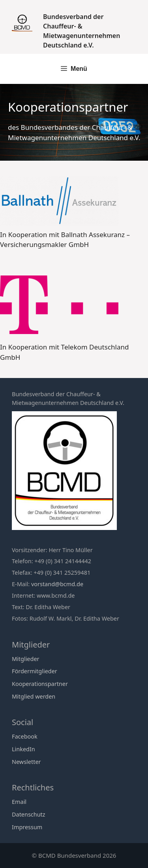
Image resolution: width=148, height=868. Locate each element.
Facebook (25, 736)
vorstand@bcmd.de (57, 584)
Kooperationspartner (40, 684)
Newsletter (26, 762)
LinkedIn (23, 749)
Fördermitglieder (35, 671)
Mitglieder (26, 659)
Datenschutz (29, 814)
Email (19, 802)
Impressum (27, 827)
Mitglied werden (34, 696)
